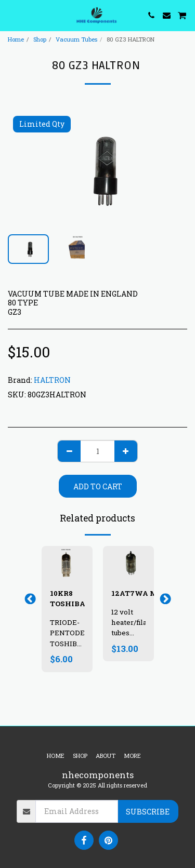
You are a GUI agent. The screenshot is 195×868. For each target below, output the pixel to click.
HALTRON (52, 380)
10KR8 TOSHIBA (68, 598)
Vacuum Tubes (76, 39)
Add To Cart (98, 486)
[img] (128, 563)
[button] (11, 15)
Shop (40, 39)
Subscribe (148, 812)
